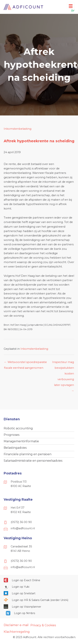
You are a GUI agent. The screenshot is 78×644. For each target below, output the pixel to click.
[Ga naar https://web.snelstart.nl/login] (39, 593)
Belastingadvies (15, 448)
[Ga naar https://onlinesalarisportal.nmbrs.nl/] (39, 613)
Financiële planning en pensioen (28, 454)
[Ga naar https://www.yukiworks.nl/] (39, 587)
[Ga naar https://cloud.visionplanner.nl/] (39, 606)
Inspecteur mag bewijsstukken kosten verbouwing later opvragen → (63, 363)
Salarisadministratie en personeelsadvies (33, 461)
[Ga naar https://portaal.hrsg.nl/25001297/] (39, 600)
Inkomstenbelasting (18, 129)
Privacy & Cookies (43, 625)
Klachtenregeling (17, 632)
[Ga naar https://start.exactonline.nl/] (39, 580)
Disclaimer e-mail (16, 625)
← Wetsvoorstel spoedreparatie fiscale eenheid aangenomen (25, 363)
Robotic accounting (18, 428)
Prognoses (12, 435)
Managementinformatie (21, 441)
